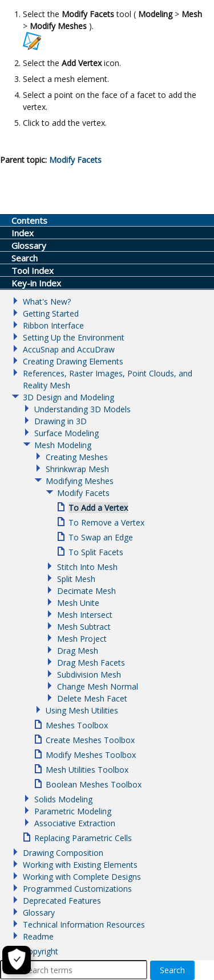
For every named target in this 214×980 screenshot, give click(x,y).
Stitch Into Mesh (87, 567)
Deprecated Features (62, 901)
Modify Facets (83, 493)
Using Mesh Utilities (82, 710)
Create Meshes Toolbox (90, 740)
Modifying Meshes (80, 481)
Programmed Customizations (77, 889)
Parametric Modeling (73, 811)
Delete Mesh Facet (92, 698)
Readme (38, 936)
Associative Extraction (75, 823)
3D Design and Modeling (68, 397)
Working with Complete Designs (82, 877)
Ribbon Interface (53, 325)
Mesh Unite (78, 603)
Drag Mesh (78, 651)
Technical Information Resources (84, 924)
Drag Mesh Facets (91, 663)
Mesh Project (82, 639)
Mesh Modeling (63, 445)
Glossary (39, 913)
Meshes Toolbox (77, 725)
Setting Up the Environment (74, 337)
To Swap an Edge (101, 537)
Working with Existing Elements (80, 865)
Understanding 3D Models (82, 409)
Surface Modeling (66, 433)
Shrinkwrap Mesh (77, 469)
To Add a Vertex (98, 508)
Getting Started (51, 313)
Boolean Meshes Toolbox (94, 784)
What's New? (47, 302)
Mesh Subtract (84, 627)
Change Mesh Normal (98, 686)
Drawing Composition (63, 853)
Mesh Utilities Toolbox (87, 770)
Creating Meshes (77, 457)
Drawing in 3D (60, 421)
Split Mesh (76, 579)
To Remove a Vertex (106, 522)
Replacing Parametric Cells (83, 838)
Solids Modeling (63, 799)
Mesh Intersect (85, 615)
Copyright (41, 951)
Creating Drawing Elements (73, 361)
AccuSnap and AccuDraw (69, 349)
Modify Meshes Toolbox (91, 755)
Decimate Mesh (86, 591)
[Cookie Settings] (17, 960)
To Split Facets (96, 552)
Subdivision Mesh (89, 674)
